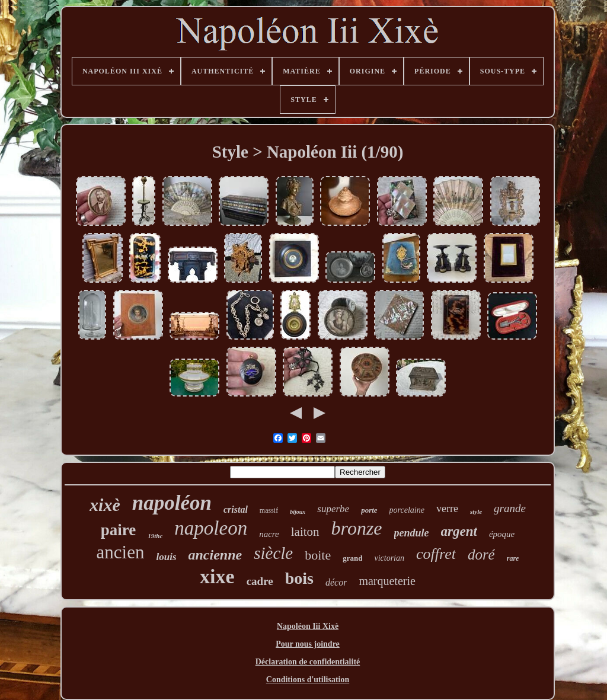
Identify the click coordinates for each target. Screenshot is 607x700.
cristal (236, 509)
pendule (412, 533)
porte (369, 510)
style (476, 512)
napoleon (211, 528)
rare (513, 558)
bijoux (298, 512)
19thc (155, 536)
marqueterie (387, 581)
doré (481, 554)
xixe (217, 576)
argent (459, 531)
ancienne (215, 555)
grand (352, 558)
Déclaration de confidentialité (308, 662)
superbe (333, 509)
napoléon (172, 503)
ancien (121, 552)
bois (299, 578)
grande (510, 508)
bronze (357, 528)
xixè (105, 505)
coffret (436, 554)
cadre (260, 581)
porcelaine (407, 510)
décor (336, 582)
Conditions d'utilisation (308, 680)
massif (269, 510)
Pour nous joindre (308, 644)
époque (502, 534)
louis (166, 557)
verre (447, 509)
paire (119, 530)
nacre (269, 534)
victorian (389, 558)
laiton (305, 532)
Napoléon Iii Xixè (308, 626)
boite (318, 555)
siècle (273, 553)
